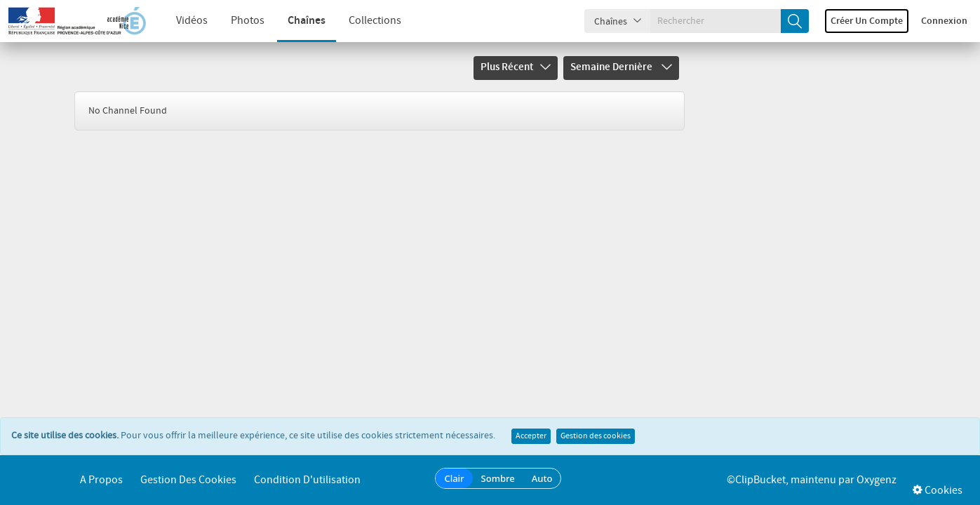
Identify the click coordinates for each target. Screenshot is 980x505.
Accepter (531, 436)
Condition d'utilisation (307, 480)
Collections (364, 21)
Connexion (944, 21)
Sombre (498, 478)
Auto (542, 478)
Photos (236, 21)
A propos (101, 480)
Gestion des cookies (596, 436)
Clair (454, 478)
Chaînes (295, 21)
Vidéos (181, 21)
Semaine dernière (621, 67)
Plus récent (516, 67)
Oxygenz (877, 480)
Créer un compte (867, 21)
